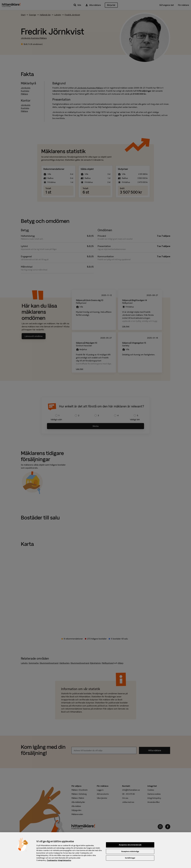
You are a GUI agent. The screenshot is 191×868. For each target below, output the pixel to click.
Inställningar (130, 860)
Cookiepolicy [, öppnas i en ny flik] (52, 862)
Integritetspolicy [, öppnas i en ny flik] (65, 862)
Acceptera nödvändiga (130, 853)
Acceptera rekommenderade (130, 846)
